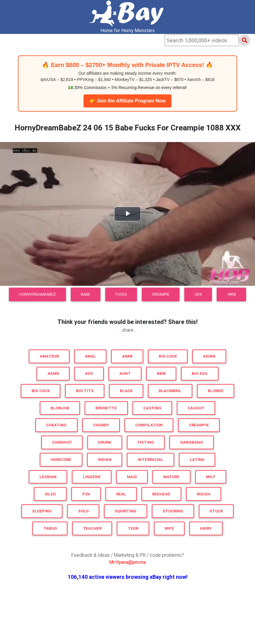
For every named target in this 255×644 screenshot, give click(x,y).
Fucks (121, 294)
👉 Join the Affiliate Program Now (128, 101)
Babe (85, 294)
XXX (198, 294)
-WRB (231, 294)
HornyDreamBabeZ (37, 294)
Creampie (161, 294)
